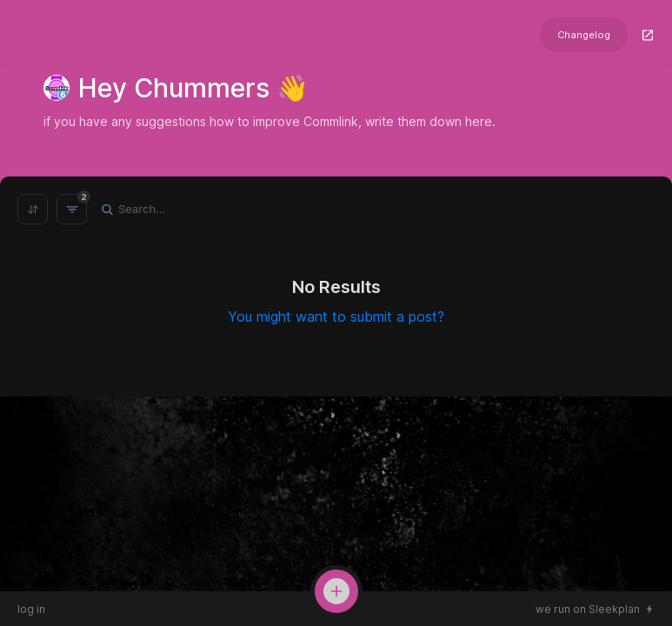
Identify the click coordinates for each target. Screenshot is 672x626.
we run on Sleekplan (588, 609)
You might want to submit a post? (336, 316)
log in (31, 609)
